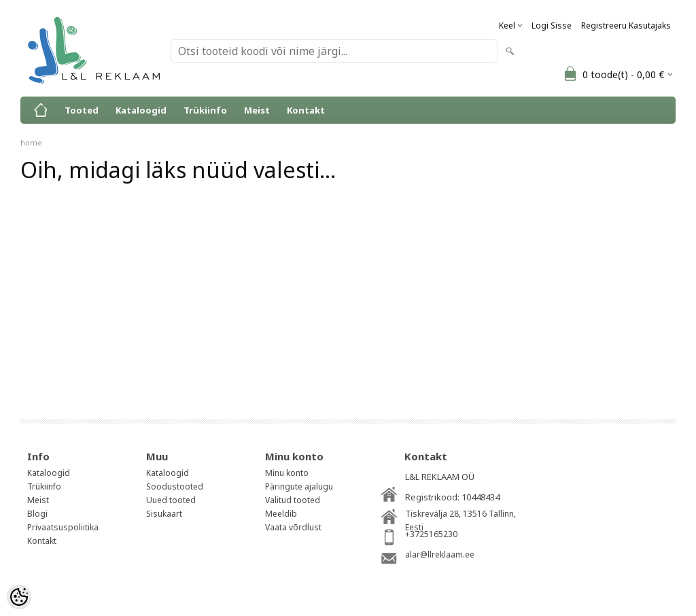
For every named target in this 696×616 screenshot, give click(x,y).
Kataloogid (141, 110)
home (31, 142)
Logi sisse (552, 25)
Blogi (37, 514)
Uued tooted (171, 500)
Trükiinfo (205, 110)
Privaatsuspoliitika (63, 527)
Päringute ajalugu (299, 486)
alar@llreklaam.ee (440, 554)
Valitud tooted (293, 500)
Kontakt (306, 110)
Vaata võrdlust (293, 527)
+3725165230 (431, 534)
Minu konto (287, 473)
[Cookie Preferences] (19, 597)
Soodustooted (175, 486)
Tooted (82, 110)
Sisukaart (164, 514)
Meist (257, 110)
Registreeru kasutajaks (626, 25)
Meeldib (281, 514)
